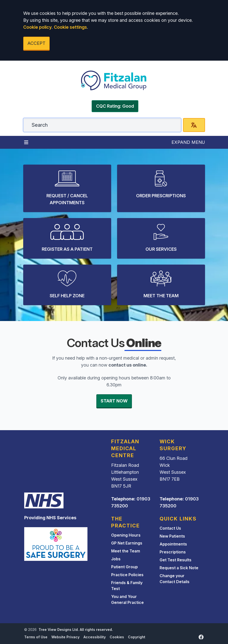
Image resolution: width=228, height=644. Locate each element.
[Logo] (114, 80)
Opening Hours (126, 535)
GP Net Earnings (127, 543)
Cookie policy (37, 27)
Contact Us (170, 528)
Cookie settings (70, 27)
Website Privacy (65, 637)
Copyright (137, 637)
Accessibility (95, 637)
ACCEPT (36, 43)
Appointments (173, 544)
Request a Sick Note (179, 568)
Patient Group (124, 567)
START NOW (114, 401)
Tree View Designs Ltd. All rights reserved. (76, 630)
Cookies (117, 637)
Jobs (116, 559)
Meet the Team (126, 551)
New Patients (172, 536)
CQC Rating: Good (115, 106)
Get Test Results (176, 560)
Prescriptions (173, 552)
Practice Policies (127, 575)
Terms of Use (36, 637)
